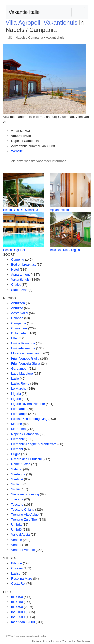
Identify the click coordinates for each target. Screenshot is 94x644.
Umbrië (16, 530)
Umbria (16, 525)
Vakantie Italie (24, 12)
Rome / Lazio (21, 464)
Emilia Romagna (23, 343)
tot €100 (17, 597)
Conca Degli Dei (14, 250)
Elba (14, 338)
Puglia (16, 454)
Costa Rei (18, 583)
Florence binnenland (26, 353)
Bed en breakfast (23, 264)
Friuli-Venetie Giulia (25, 358)
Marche (16, 424)
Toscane (17, 504)
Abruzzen (18, 303)
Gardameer (19, 368)
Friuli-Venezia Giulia (26, 363)
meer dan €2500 (23, 622)
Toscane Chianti (23, 509)
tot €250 (17, 602)
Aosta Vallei (20, 313)
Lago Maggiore (22, 373)
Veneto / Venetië (23, 550)
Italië (9, 37)
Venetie (16, 540)
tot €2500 (18, 617)
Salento (17, 469)
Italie (35, 641)
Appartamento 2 (61, 210)
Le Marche (19, 389)
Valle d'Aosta (20, 535)
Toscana (17, 499)
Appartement (20, 275)
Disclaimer (83, 641)
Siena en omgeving (25, 494)
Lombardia (19, 409)
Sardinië (17, 479)
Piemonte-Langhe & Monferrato (34, 444)
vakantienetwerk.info (31, 636)
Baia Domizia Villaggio (65, 250)
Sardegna (18, 474)
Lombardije (19, 414)
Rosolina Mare (22, 578)
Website (17, 151)
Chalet (16, 285)
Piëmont (17, 449)
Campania (18, 323)
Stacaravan (19, 290)
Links (55, 641)
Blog (45, 641)
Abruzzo (17, 308)
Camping (18, 259)
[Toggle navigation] (78, 12)
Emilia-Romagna (23, 348)
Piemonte (18, 439)
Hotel (15, 270)
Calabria (17, 318)
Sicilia (15, 484)
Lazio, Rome (20, 384)
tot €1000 (18, 612)
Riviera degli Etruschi (26, 459)
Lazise (16, 573)
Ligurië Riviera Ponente (28, 404)
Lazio (15, 379)
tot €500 (17, 607)
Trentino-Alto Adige (25, 514)
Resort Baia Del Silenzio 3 (20, 210)
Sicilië (15, 489)
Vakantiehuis (55, 37)
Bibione (16, 563)
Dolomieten (19, 333)
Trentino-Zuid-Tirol (24, 520)
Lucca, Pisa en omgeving (29, 419)
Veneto (16, 545)
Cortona (17, 568)
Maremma (18, 429)
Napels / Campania (29, 37)
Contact (67, 641)
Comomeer (19, 328)
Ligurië (16, 399)
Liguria (16, 394)
